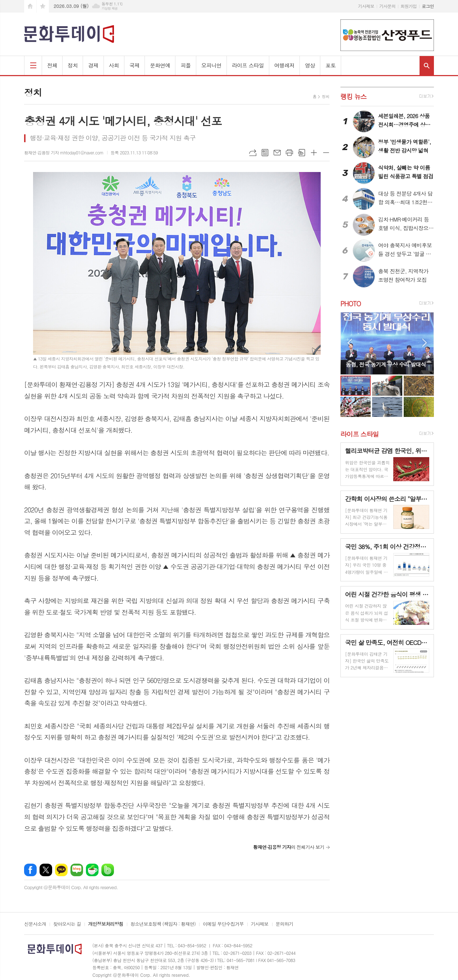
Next (425, 343)
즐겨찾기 (43, 6)
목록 (265, 153)
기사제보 (366, 6)
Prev (350, 343)
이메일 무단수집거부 (223, 924)
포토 (330, 65)
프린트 (289, 153)
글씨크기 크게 (314, 153)
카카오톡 (61, 870)
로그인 (428, 6)
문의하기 (285, 924)
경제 (93, 65)
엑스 (46, 870)
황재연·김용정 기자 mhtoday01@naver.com (64, 152)
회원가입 (409, 6)
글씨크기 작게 (326, 153)
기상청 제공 (109, 8)
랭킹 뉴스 (354, 96)
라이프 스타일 (248, 65)
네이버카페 (92, 870)
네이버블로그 (77, 870)
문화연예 (160, 65)
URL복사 (253, 153)
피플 (186, 65)
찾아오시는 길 (67, 924)
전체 (52, 65)
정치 (73, 65)
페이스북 (30, 870)
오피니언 (211, 65)
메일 (277, 153)
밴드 (108, 870)
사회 (114, 65)
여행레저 (284, 65)
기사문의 (387, 6)
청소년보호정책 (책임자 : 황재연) (163, 924)
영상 (310, 65)
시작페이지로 (30, 6)
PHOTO (351, 304)
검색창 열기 (427, 66)
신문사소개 (35, 924)
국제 (134, 65)
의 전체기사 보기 (289, 847)
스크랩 (302, 153)
